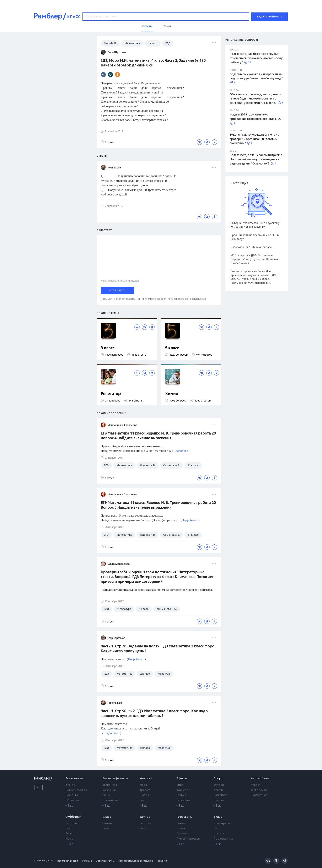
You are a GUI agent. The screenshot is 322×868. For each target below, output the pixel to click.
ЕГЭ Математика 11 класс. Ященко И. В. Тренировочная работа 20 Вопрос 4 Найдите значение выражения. (158, 436)
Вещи (69, 834)
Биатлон (219, 800)
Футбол (219, 785)
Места (69, 839)
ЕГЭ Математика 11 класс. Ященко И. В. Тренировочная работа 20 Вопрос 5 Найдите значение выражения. (158, 505)
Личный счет (111, 800)
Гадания (182, 834)
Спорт (218, 778)
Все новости (74, 778)
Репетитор (111, 394)
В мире (70, 785)
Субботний (73, 817)
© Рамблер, (41, 861)
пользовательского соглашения (187, 299)
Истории (71, 823)
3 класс (108, 348)
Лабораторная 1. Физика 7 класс (251, 247)
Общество (72, 800)
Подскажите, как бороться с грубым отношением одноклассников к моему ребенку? (256, 58)
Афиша (182, 778)
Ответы (107, 823)
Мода (143, 785)
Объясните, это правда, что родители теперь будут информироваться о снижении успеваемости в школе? (255, 99)
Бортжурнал (259, 795)
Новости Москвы (76, 790)
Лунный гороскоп (188, 839)
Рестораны (184, 800)
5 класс (172, 348)
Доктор (145, 817)
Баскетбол (220, 795)
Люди (69, 828)
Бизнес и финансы (115, 778)
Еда (142, 800)
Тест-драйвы (259, 790)
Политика (72, 795)
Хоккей (218, 790)
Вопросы (146, 823)
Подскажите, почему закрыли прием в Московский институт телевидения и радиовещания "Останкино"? (256, 159)
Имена (181, 828)
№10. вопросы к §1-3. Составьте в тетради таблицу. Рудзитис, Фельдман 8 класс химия (255, 259)
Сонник (181, 823)
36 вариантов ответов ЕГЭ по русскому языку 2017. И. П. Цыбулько (255, 225)
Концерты (183, 790)
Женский (146, 778)
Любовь (145, 795)
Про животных (223, 839)
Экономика (110, 785)
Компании (109, 790)
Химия (171, 394)
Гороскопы (185, 817)
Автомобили (260, 778)
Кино (180, 785)
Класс (107, 817)
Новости (256, 785)
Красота (145, 790)
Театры (181, 795)
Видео (218, 817)
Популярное (222, 823)
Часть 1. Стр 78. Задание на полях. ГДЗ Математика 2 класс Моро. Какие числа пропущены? (158, 649)
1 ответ (107, 142)
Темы (106, 828)
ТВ (215, 828)
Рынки (106, 795)
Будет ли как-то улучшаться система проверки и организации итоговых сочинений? (254, 139)
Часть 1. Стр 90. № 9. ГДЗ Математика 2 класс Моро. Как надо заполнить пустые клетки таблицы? (154, 714)
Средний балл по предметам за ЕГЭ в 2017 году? (255, 237)
